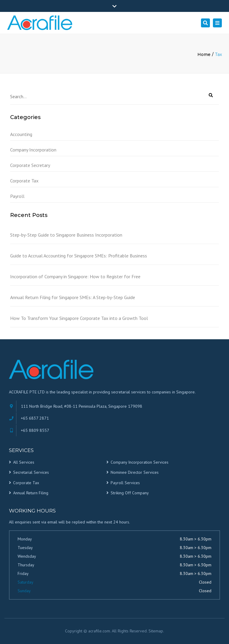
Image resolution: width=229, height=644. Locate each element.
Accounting (21, 134)
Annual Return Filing (31, 493)
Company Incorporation (33, 150)
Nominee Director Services (135, 472)
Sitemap (156, 631)
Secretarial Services (31, 472)
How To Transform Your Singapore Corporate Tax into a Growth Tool (79, 318)
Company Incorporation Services (140, 462)
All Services (24, 462)
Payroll (17, 196)
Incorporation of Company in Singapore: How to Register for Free (75, 276)
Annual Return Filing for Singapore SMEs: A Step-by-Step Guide (73, 297)
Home (204, 54)
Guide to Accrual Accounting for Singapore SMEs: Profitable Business (79, 256)
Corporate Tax (24, 181)
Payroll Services (125, 483)
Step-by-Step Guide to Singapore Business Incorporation (66, 235)
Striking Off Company (130, 493)
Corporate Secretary (30, 165)
